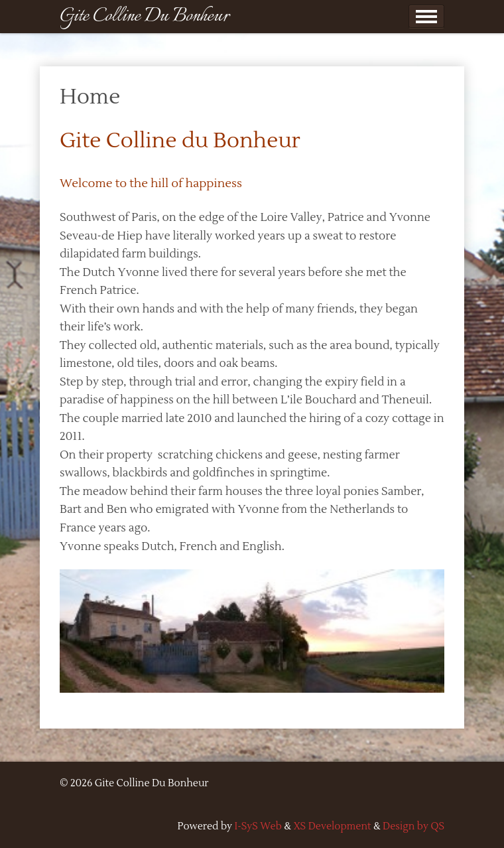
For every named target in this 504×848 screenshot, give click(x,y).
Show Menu (426, 17)
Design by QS (413, 826)
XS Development (332, 826)
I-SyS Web (258, 826)
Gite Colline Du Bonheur (145, 16)
